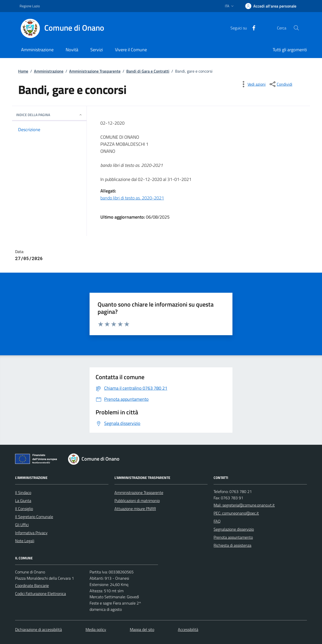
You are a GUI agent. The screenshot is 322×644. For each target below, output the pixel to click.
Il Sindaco (23, 492)
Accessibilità (188, 629)
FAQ (217, 521)
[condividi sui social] (280, 84)
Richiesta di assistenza (232, 545)
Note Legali (25, 541)
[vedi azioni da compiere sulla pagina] (253, 84)
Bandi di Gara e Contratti (148, 71)
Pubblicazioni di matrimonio (137, 501)
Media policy (96, 629)
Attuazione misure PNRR (135, 509)
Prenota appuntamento (233, 537)
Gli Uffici (22, 525)
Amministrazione (49, 71)
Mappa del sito (142, 629)
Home (23, 71)
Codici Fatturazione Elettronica (41, 593)
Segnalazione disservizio (234, 529)
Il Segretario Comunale (34, 517)
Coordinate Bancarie (32, 585)
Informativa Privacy (31, 533)
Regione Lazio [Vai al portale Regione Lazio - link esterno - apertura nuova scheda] (30, 6)
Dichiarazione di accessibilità (38, 629)
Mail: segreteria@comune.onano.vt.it (244, 505)
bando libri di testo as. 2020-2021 (132, 198)
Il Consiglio (24, 509)
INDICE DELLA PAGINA (49, 115)
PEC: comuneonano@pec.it (236, 513)
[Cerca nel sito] (296, 28)
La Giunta (23, 501)
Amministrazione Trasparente (95, 71)
